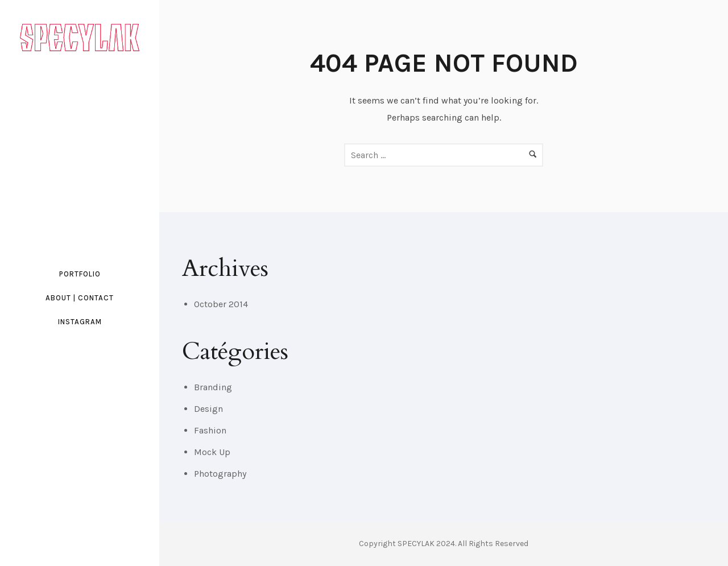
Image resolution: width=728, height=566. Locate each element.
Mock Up (212, 452)
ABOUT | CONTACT (80, 298)
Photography (220, 474)
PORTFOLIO (80, 274)
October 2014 (221, 304)
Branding (213, 387)
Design (208, 409)
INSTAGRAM (80, 322)
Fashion (210, 430)
